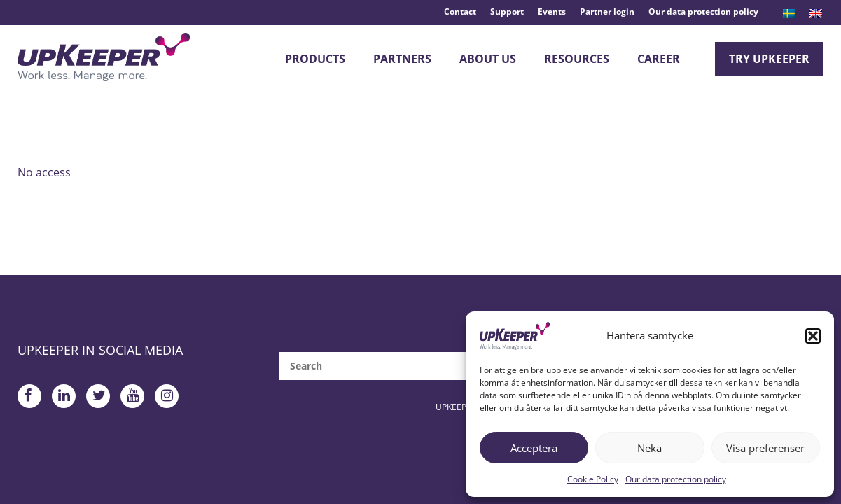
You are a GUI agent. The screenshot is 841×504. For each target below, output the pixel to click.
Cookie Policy (593, 479)
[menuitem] (789, 13)
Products (315, 59)
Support (507, 12)
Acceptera (534, 448)
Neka (649, 448)
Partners (402, 59)
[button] (813, 336)
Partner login (607, 12)
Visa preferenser (765, 448)
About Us (488, 59)
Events (552, 12)
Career (659, 59)
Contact (460, 12)
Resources (577, 59)
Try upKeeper (769, 59)
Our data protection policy (676, 479)
